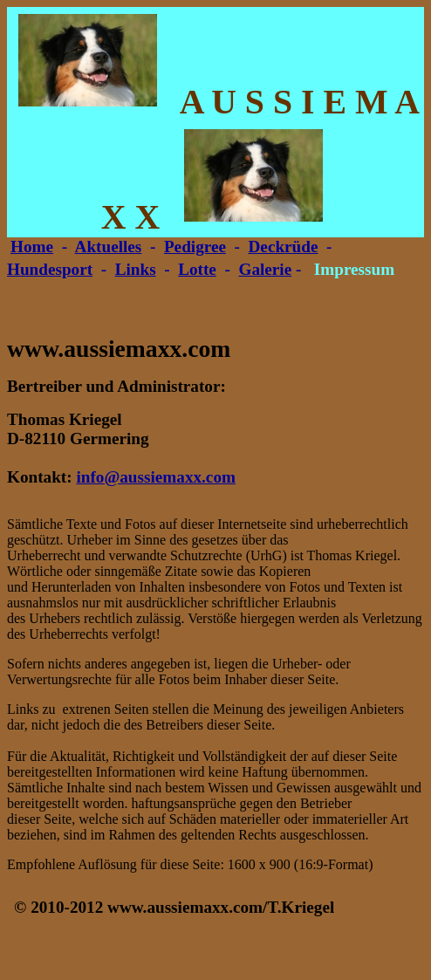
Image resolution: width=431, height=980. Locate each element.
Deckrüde (284, 247)
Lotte (197, 269)
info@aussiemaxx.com (156, 477)
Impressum (354, 269)
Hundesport (50, 269)
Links (136, 269)
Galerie (265, 269)
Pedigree (195, 247)
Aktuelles (109, 247)
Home (32, 247)
